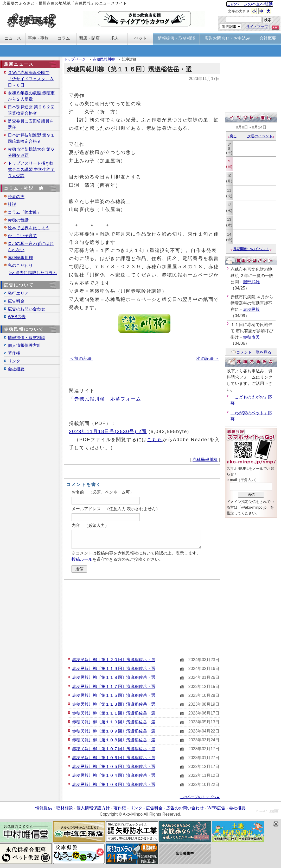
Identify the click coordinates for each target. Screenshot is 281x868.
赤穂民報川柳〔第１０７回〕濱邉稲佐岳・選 (114, 749)
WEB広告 (17, 317)
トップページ (75, 59)
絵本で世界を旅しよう (29, 228)
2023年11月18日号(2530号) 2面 (108, 431)
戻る (232, 136)
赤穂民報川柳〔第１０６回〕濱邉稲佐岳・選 (114, 758)
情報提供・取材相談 (27, 338)
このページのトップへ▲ (200, 797)
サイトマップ (257, 27)
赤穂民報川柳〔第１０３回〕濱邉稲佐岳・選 (114, 784)
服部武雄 (251, 282)
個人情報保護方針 (24, 345)
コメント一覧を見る (251, 352)
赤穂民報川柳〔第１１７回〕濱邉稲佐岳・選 (114, 687)
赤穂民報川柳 (104, 59)
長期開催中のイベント (251, 249)
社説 (12, 204)
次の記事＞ (208, 358)
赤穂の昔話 (18, 220)
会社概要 (16, 369)
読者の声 (16, 197)
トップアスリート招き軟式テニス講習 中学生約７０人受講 (31, 170)
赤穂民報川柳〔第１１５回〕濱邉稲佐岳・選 (114, 695)
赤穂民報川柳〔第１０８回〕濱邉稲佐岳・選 (114, 740)
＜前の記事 (81, 358)
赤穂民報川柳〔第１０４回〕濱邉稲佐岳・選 (114, 775)
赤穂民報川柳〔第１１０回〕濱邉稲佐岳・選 (114, 722)
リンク (14, 361)
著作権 (14, 353)
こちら (155, 439)
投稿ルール (82, 559)
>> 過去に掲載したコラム (33, 273)
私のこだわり (20, 265)
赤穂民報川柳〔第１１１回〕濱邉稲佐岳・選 (114, 713)
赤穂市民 (251, 337)
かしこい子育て (22, 236)
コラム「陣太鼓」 (24, 212)
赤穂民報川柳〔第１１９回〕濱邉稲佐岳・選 (114, 669)
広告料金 (16, 301)
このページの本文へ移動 (250, 4)
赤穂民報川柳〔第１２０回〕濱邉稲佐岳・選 (114, 660)
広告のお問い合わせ (27, 309)
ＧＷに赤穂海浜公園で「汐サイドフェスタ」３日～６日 (31, 79)
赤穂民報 (251, 309)
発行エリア (18, 293)
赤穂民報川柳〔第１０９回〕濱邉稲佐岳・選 (114, 731)
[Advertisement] (142, 618)
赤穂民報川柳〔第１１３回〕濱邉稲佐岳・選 (114, 704)
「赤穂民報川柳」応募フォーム (105, 399)
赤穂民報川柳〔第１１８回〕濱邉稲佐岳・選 (114, 677)
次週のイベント (261, 136)
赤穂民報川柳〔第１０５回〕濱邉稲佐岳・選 (114, 767)
